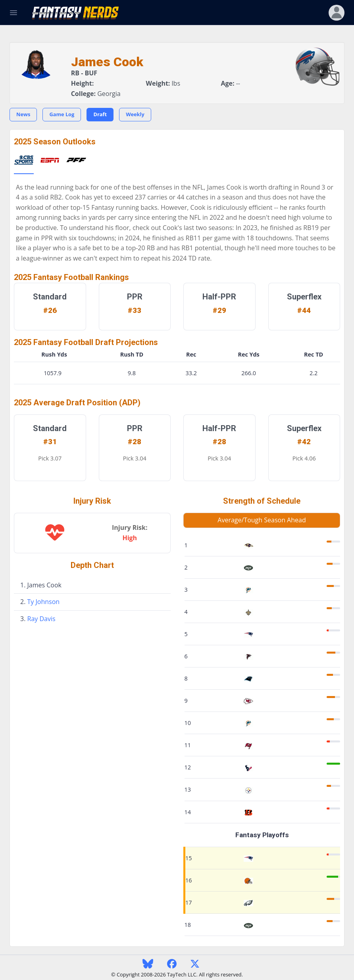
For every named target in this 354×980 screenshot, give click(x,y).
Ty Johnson (44, 602)
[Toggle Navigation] (13, 13)
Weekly (135, 114)
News (23, 114)
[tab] (24, 161)
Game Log (62, 114)
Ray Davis (41, 619)
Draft (100, 114)
